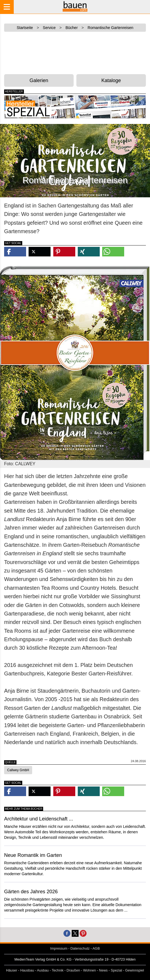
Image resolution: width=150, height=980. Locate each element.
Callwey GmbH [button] (18, 770)
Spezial (116, 970)
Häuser (12, 970)
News (103, 970)
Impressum (59, 949)
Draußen (73, 970)
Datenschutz (80, 949)
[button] (15, 252)
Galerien (39, 80)
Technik (58, 970)
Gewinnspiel (135, 970)
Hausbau (27, 970)
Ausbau (43, 970)
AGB (96, 949)
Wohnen (89, 970)
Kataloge (111, 80)
